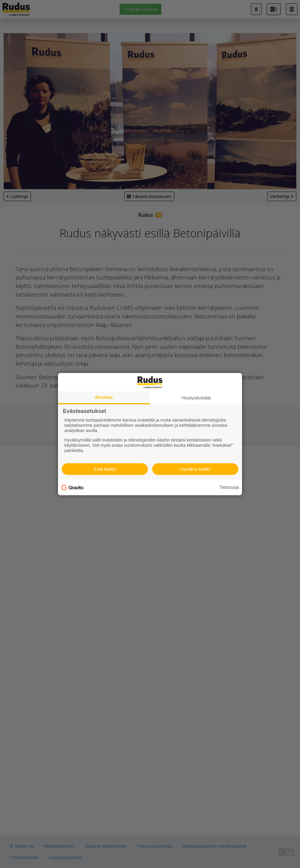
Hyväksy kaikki (195, 469)
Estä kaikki (105, 469)
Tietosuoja (229, 487)
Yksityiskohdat (196, 397)
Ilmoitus (104, 397)
